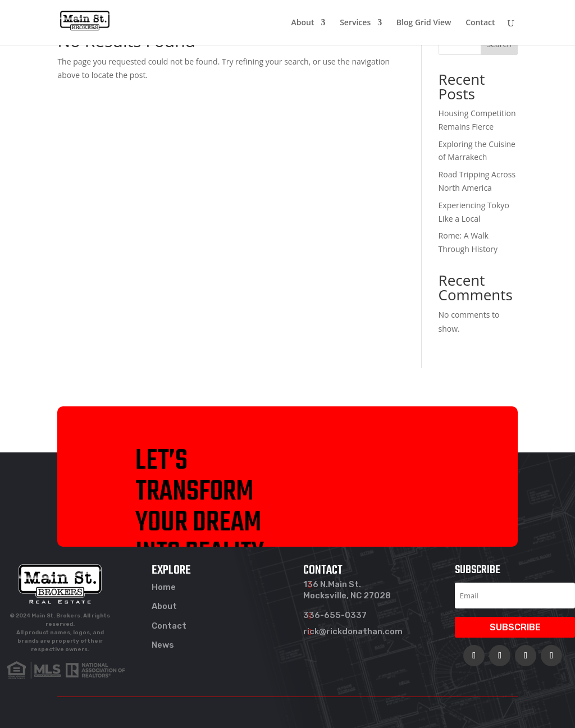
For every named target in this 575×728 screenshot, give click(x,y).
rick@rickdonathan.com (353, 631)
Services (355, 23)
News (163, 645)
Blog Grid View (424, 23)
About (303, 23)
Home (164, 587)
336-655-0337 (335, 615)
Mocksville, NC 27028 (347, 596)
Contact (480, 23)
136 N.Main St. (332, 584)
